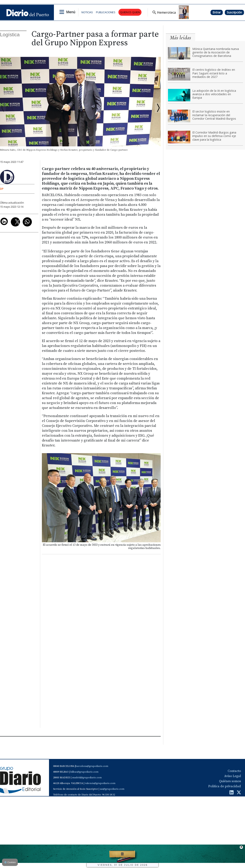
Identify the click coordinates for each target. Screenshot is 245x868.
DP (2, 189)
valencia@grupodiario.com (100, 783)
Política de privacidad (225, 786)
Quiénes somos (230, 781)
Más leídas (180, 38)
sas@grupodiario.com (112, 789)
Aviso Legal (233, 776)
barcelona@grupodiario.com (92, 766)
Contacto (234, 771)
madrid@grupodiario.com (87, 778)
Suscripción (234, 12)
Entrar (217, 12)
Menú (71, 12)
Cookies (10, 862)
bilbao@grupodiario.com (84, 772)
